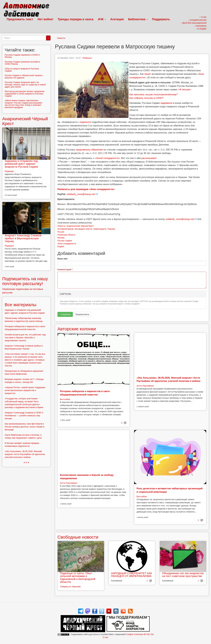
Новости (61, 38)
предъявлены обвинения (89, 150)
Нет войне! (45, 19)
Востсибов (65, 399)
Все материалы (21, 305)
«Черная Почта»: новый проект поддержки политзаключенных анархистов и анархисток (25, 390)
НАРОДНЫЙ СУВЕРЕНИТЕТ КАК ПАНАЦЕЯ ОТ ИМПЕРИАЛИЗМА (132, 575)
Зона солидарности (67, 244)
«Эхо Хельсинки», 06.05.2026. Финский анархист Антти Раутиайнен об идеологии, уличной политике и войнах (25, 454)
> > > (26, 463)
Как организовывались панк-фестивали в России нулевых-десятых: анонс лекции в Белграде (24, 427)
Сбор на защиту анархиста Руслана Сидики (22, 70)
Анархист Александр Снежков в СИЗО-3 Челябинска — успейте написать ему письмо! (24, 416)
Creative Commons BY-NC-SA (140, 634)
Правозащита (100, 229)
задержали (166, 103)
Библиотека (138, 19)
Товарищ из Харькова (70, 587)
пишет (148, 74)
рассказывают (149, 158)
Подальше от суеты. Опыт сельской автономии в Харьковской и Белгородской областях (78, 578)
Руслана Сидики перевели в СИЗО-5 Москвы (22, 56)
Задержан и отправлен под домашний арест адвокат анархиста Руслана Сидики (21, 164)
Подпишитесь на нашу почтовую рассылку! (25, 281)
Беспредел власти (83, 229)
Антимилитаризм (65, 229)
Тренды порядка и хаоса (76, 19)
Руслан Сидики (65, 241)
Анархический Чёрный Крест (80, 226)
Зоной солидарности (107, 158)
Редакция (87, 58)
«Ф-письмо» (185, 90)
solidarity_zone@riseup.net (81, 194)
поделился (85, 122)
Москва (61, 238)
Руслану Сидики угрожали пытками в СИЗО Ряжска (22, 63)
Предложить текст (20, 19)
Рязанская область (66, 235)
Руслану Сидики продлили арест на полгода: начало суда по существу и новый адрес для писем (25, 85)
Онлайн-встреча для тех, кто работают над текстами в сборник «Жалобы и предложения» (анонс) (25, 338)
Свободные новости (78, 537)
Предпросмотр (82, 314)
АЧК (102, 19)
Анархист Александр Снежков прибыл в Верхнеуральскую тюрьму (23, 238)
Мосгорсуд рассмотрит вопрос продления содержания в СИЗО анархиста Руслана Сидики (25, 94)
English (61, 246)
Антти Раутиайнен (145, 386)
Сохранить (65, 314)
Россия (61, 232)
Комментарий (65, 270)
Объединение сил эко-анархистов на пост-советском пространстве (183, 575)
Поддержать (161, 19)
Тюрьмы (111, 229)
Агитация (117, 19)
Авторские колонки (77, 329)
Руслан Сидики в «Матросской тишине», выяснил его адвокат (24, 76)
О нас (105, 637)
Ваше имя (62, 259)
